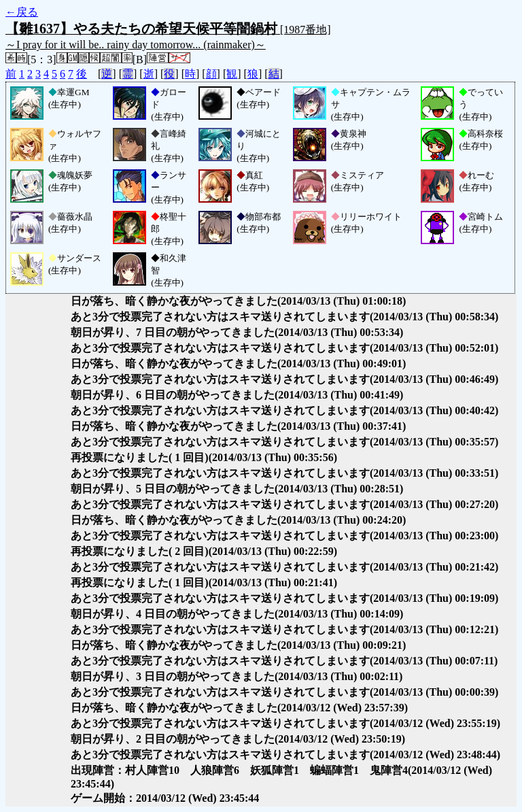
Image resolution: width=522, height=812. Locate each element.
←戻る (22, 12)
